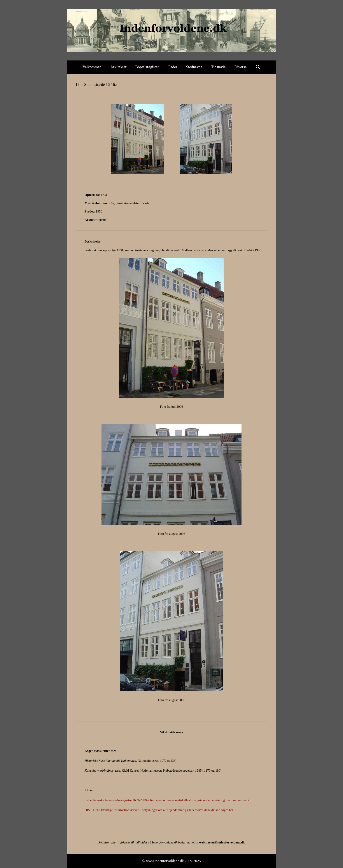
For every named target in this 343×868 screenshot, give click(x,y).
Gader (172, 67)
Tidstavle (218, 67)
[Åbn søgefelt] (258, 67)
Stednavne (194, 67)
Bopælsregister (147, 67)
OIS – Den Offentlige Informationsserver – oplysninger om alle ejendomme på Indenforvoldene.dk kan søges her (159, 810)
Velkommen (92, 67)
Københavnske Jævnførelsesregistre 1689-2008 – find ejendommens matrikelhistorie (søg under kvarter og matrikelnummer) (167, 800)
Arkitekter (118, 67)
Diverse (241, 67)
